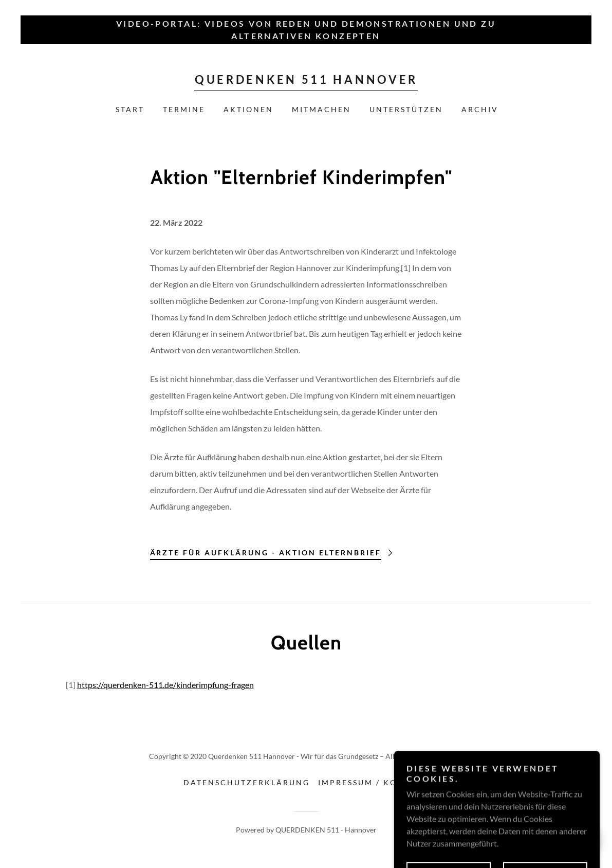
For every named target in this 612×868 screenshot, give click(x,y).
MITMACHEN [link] (321, 109)
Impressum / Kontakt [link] (373, 782)
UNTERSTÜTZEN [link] (406, 109)
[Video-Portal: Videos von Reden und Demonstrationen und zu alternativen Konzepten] (306, 30)
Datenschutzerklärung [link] (247, 782)
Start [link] (130, 109)
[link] (306, 80)
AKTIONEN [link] (248, 109)
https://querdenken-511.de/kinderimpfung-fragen (165, 685)
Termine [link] (184, 109)
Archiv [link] (480, 109)
